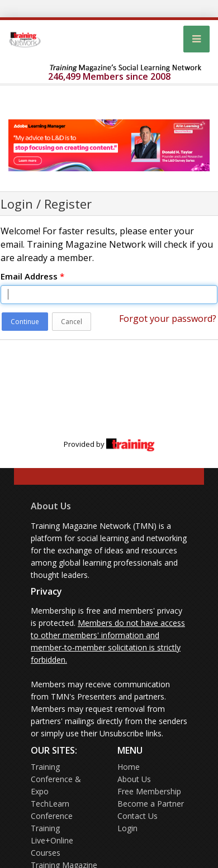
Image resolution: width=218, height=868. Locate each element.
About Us (51, 506)
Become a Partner (151, 804)
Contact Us (138, 816)
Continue (25, 322)
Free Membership (149, 791)
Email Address (32, 276)
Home (129, 767)
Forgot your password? (168, 319)
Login (127, 828)
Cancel (72, 322)
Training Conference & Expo (56, 779)
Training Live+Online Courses (52, 840)
